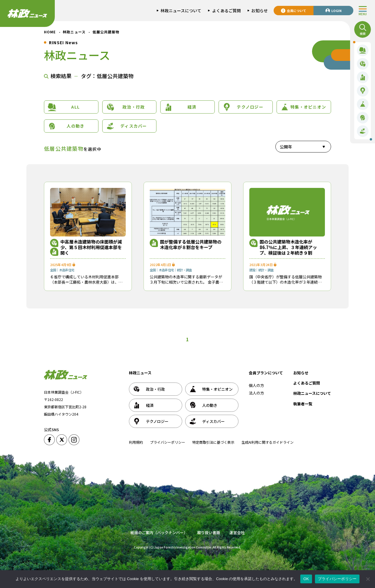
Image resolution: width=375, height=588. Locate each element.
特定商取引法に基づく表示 (213, 442)
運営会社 (237, 533)
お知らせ (301, 373)
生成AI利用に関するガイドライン (267, 442)
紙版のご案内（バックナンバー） (159, 533)
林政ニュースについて (312, 393)
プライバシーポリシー (168, 442)
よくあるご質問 (307, 383)
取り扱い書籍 (209, 533)
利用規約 (136, 442)
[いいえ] (368, 579)
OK (306, 579)
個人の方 (256, 385)
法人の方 (256, 393)
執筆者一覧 (303, 404)
